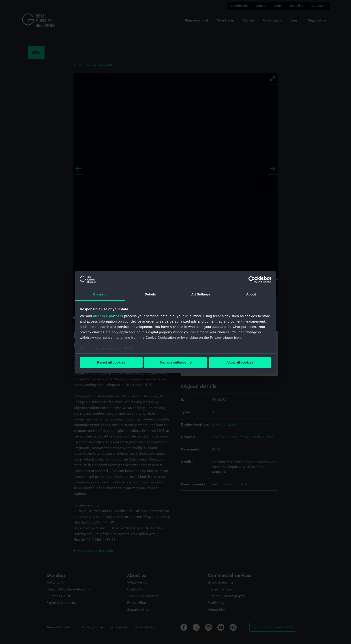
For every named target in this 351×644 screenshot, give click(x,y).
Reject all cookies (111, 362)
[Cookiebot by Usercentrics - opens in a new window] (252, 280)
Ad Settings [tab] (201, 294)
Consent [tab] (100, 294)
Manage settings (176, 362)
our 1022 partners (108, 316)
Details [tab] (150, 294)
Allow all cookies (240, 362)
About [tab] (251, 294)
